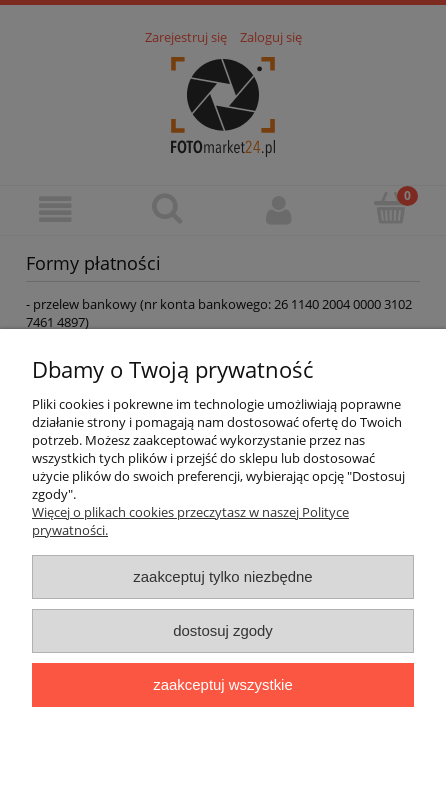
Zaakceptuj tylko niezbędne (222, 576)
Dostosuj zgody (223, 630)
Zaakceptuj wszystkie (222, 684)
